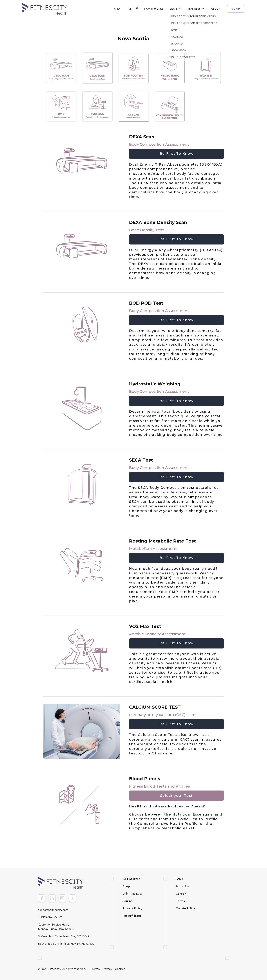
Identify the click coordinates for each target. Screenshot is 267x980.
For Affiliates (132, 916)
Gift (133, 894)
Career (181, 894)
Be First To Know (176, 154)
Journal (128, 901)
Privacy (107, 969)
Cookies (120, 969)
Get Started (131, 879)
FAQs (179, 879)
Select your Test (176, 796)
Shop (126, 886)
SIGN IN (236, 9)
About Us (182, 886)
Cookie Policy (185, 908)
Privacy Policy (132, 908)
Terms (180, 901)
